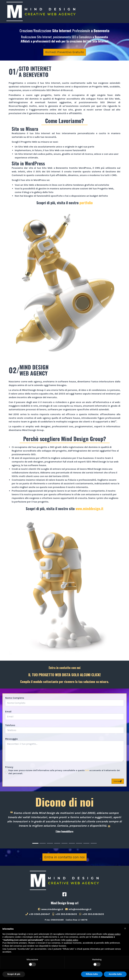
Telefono (10, 725)
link (87, 770)
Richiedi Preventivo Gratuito (65, 52)
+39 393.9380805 (64, 914)
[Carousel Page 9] (94, 843)
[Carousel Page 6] (72, 843)
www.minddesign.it (89, 508)
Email (8, 712)
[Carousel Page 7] (79, 843)
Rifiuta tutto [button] (92, 974)
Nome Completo (15, 698)
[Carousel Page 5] (64, 843)
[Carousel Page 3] (50, 843)
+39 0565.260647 (38, 914)
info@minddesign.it (78, 909)
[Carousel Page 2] (43, 843)
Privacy (9, 767)
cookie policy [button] (72, 940)
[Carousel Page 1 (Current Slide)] (35, 843)
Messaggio (11, 739)
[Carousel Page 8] (86, 843)
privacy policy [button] (114, 934)
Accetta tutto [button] (115, 974)
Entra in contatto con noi (64, 857)
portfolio (86, 203)
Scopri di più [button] (14, 974)
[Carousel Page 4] (57, 843)
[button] (125, 928)
